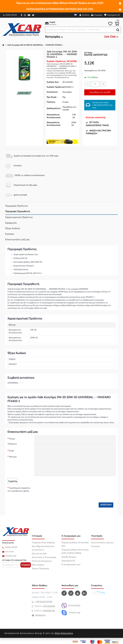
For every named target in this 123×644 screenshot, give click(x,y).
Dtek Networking (64, 633)
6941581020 (71, 606)
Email (11, 451)
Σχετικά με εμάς (39, 554)
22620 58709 (10, 15)
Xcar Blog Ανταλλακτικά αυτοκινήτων (43, 548)
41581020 (50, 606)
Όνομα (12, 439)
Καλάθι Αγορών (69, 557)
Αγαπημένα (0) (68, 561)
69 (44, 606)
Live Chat (9, 552)
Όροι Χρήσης (38, 565)
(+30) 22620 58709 (100, 105)
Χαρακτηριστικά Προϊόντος (19, 217)
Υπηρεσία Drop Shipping (43, 543)
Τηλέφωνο (12, 444)
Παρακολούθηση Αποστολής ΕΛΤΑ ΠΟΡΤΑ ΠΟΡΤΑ (75, 552)
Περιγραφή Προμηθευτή (18, 211)
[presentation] (57, 491)
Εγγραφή (26, 565)
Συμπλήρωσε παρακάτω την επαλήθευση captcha (19, 490)
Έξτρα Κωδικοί (13, 228)
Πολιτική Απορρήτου (42, 561)
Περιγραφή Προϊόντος (17, 206)
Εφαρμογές (11, 223)
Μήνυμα (13, 457)
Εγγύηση (10, 234)
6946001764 (49, 611)
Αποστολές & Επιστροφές (44, 557)
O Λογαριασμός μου (71, 565)
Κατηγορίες (54, 37)
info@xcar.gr (11, 556)
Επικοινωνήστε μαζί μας (17, 240)
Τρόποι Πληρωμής (41, 569)
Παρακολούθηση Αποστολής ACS (75, 544)
